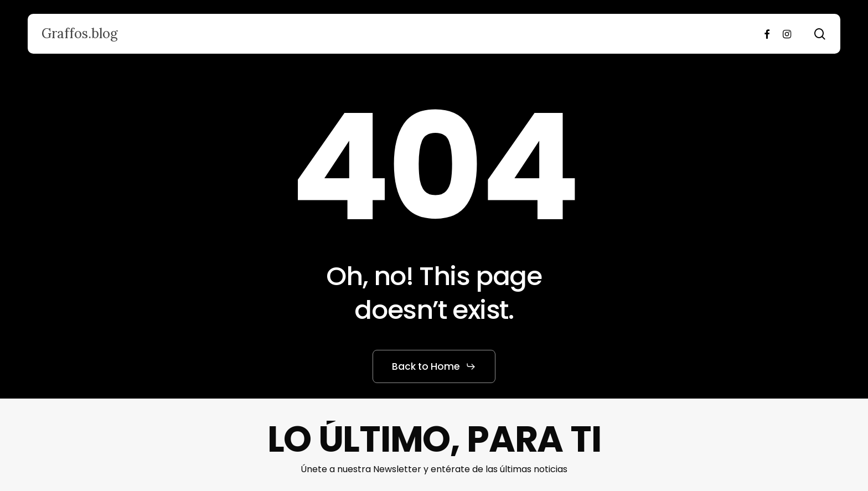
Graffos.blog (80, 34)
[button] (434, 366)
